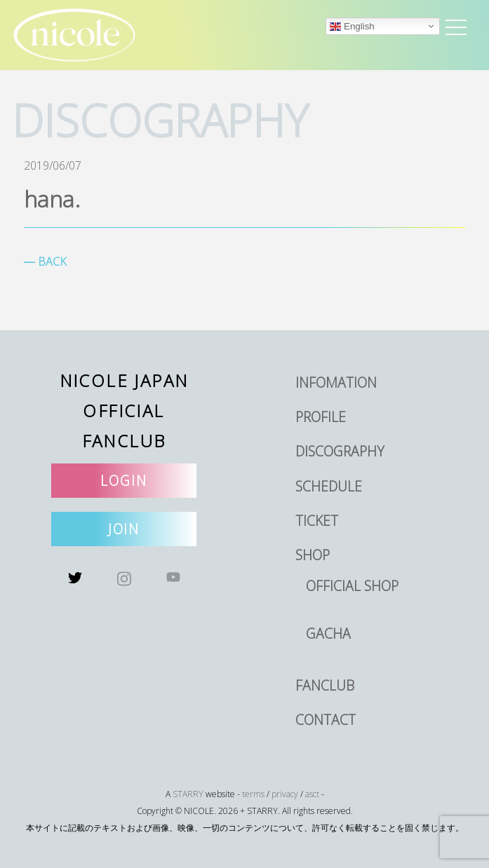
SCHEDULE (329, 486)
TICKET (317, 521)
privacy (285, 794)
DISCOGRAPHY (340, 451)
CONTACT (326, 720)
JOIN (124, 529)
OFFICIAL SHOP (352, 586)
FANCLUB (325, 685)
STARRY (188, 794)
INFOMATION (336, 382)
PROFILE (321, 417)
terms (253, 794)
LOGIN (124, 481)
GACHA (328, 633)
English (352, 27)
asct (312, 794)
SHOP (313, 555)
